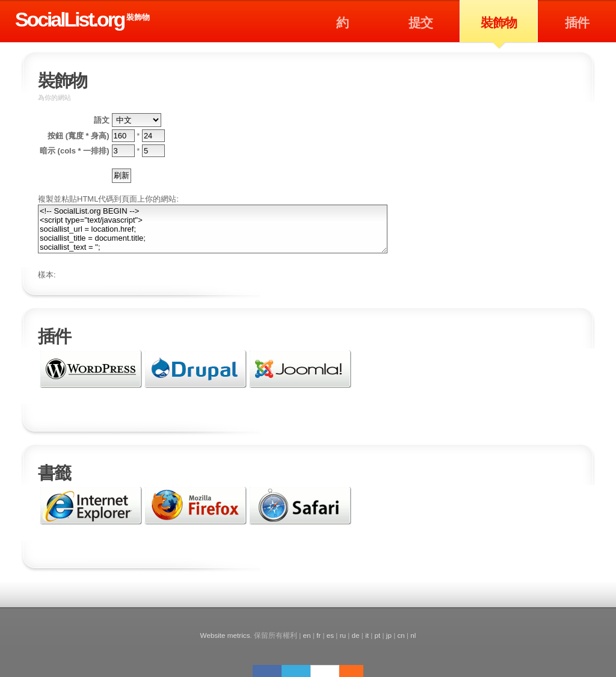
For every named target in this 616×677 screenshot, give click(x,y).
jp (389, 635)
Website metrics (225, 635)
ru (343, 635)
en (307, 635)
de (356, 635)
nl (413, 635)
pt (378, 635)
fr (319, 635)
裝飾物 (138, 17)
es (330, 635)
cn (401, 635)
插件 (577, 23)
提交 (420, 23)
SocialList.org (69, 19)
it (367, 635)
